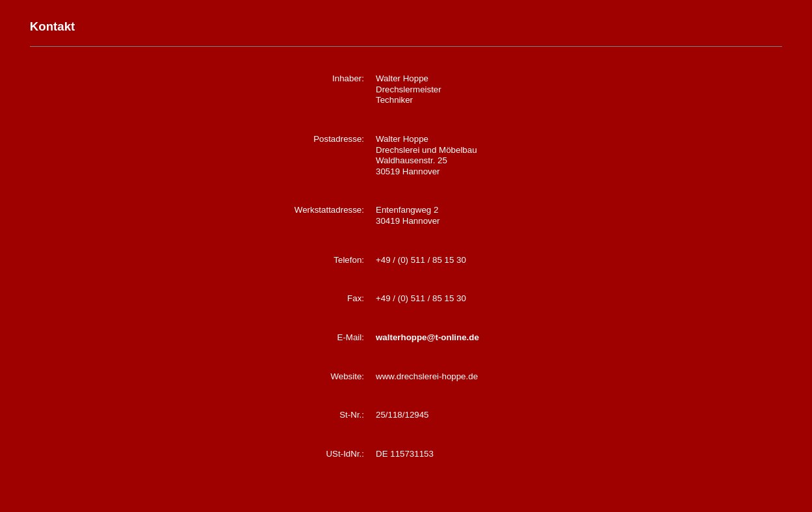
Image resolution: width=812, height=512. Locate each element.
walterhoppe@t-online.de (427, 337)
